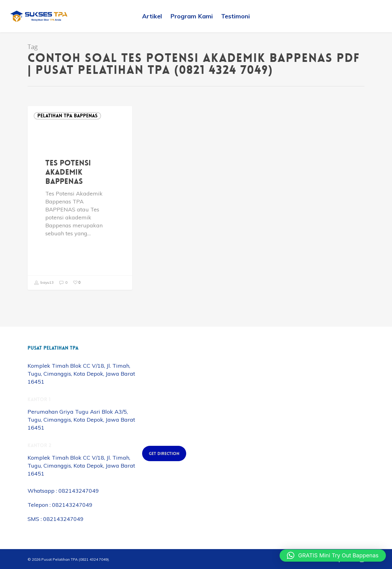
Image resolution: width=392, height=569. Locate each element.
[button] (333, 556)
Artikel (152, 16)
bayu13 (44, 283)
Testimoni (236, 16)
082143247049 (79, 491)
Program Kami (192, 16)
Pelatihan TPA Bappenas (67, 116)
